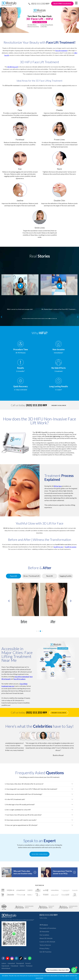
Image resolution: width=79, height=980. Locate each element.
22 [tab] (52, 318)
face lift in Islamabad (22, 677)
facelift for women (71, 547)
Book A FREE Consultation (62, 4)
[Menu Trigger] (76, 3)
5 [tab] (28, 318)
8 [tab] (33, 318)
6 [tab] (30, 318)
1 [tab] (23, 318)
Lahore (4, 965)
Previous (1, 317)
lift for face (58, 486)
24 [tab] (55, 318)
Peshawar (29, 968)
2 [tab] (24, 318)
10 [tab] (35, 318)
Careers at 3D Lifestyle (47, 944)
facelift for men (58, 547)
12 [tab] (38, 318)
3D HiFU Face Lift (13, 67)
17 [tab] (45, 318)
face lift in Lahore (19, 679)
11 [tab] (37, 318)
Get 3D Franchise (45, 954)
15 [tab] (42, 318)
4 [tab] (27, 318)
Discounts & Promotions (48, 930)
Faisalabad (14, 968)
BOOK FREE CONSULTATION (40, 856)
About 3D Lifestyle (46, 940)
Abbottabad (6, 970)
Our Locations (44, 937)
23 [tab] (53, 318)
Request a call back (59, 405)
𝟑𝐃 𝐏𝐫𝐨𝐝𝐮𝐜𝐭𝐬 (44, 927)
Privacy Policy (44, 951)
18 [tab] (46, 318)
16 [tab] (44, 318)
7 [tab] (31, 318)
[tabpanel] (20, 288)
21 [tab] (51, 318)
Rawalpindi (20, 965)
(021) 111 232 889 (40, 4)
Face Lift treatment (61, 51)
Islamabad (11, 965)
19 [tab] (48, 318)
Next (77, 317)
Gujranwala (5, 968)
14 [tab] (41, 318)
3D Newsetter (44, 934)
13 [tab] (39, 318)
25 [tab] (56, 318)
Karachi (28, 965)
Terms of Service (45, 947)
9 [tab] (34, 318)
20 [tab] (49, 318)
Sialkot (22, 968)
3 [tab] (26, 318)
